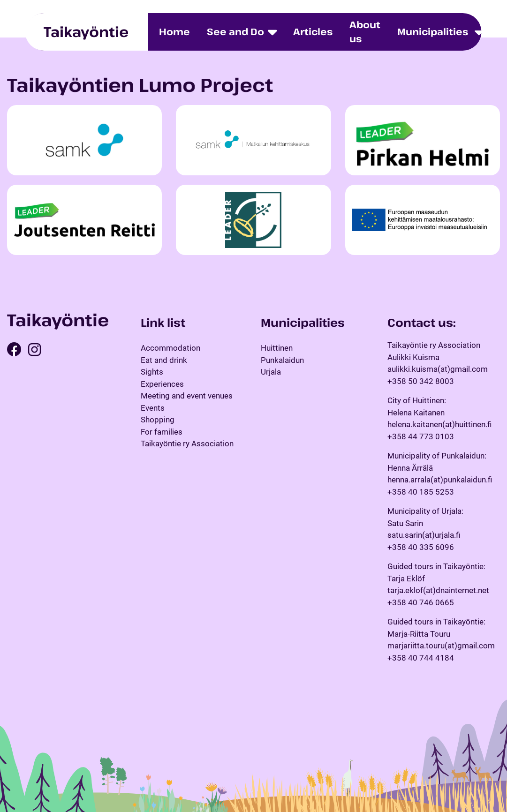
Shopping (158, 420)
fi (493, 32)
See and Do (235, 32)
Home (174, 32)
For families (162, 432)
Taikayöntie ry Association (187, 444)
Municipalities (433, 32)
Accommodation (170, 348)
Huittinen (277, 348)
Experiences (162, 384)
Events (153, 408)
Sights (152, 372)
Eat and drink (164, 360)
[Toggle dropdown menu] (479, 32)
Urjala (271, 372)
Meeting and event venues (187, 396)
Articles (313, 32)
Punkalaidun (282, 360)
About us (365, 32)
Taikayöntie (86, 32)
